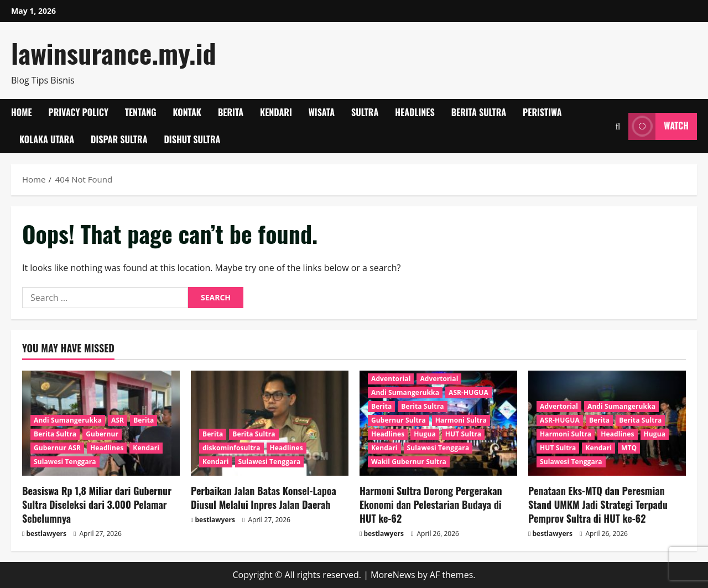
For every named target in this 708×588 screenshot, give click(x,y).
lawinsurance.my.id (114, 53)
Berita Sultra (479, 112)
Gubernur (102, 434)
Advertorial (439, 379)
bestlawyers (46, 534)
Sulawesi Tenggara (65, 462)
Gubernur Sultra (399, 420)
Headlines (415, 112)
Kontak (187, 112)
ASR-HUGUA (468, 392)
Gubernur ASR (57, 448)
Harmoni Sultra (461, 420)
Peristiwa (542, 112)
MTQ (629, 448)
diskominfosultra (231, 448)
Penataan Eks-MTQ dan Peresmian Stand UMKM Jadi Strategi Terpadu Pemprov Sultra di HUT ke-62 (598, 504)
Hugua (425, 434)
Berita (231, 112)
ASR (118, 420)
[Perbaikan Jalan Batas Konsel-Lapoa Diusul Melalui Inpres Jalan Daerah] (270, 423)
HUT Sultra (463, 434)
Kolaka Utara (47, 139)
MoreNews (393, 575)
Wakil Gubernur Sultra (409, 462)
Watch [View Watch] (658, 126)
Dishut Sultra (192, 139)
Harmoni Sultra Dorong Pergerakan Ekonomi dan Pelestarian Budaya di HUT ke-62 (431, 504)
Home (22, 112)
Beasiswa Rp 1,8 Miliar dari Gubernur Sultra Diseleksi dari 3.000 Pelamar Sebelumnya (97, 504)
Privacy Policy (79, 112)
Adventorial (391, 379)
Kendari (276, 112)
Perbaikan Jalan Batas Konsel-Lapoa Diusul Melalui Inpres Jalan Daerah (264, 498)
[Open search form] (618, 126)
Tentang (141, 112)
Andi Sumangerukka (68, 420)
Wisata (322, 112)
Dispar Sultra (119, 139)
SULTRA (365, 112)
